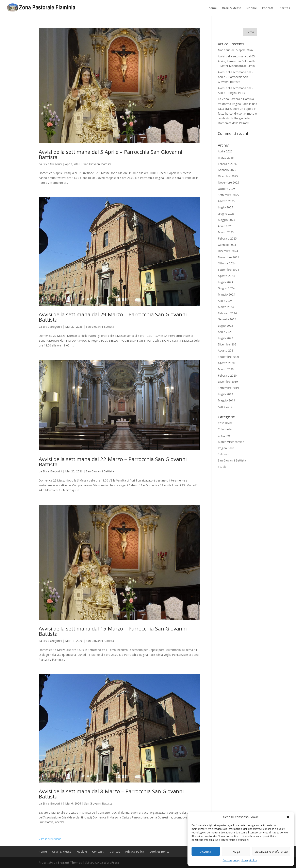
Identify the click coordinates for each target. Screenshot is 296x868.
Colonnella (225, 429)
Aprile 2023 (225, 332)
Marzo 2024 (226, 307)
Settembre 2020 (228, 357)
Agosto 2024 (226, 276)
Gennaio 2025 (227, 245)
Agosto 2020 (226, 363)
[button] (288, 817)
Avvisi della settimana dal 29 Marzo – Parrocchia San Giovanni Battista (113, 317)
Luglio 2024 (225, 282)
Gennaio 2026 (227, 170)
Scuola (222, 467)
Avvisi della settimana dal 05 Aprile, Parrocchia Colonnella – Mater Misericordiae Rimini (237, 61)
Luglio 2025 (225, 207)
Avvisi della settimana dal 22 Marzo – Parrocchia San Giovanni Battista (113, 462)
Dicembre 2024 (228, 251)
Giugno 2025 (226, 214)
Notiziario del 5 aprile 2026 (235, 50)
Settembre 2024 (228, 270)
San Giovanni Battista (97, 164)
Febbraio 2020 (227, 375)
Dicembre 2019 (228, 382)
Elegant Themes (70, 862)
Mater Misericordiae (231, 442)
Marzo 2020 (226, 369)
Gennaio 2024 (227, 319)
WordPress (112, 862)
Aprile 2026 (225, 151)
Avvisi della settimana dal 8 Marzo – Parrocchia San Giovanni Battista (111, 794)
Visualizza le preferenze (271, 851)
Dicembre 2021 (228, 344)
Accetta (206, 851)
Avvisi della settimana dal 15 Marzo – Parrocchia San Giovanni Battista (113, 631)
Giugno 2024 (226, 288)
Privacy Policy (249, 860)
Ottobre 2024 (227, 263)
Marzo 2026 (226, 158)
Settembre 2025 (228, 195)
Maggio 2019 (226, 400)
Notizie (252, 8)
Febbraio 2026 (227, 164)
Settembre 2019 (228, 388)
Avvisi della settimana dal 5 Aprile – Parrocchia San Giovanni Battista (110, 154)
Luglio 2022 (225, 338)
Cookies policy (231, 860)
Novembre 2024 (228, 257)
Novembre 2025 (228, 182)
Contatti (268, 8)
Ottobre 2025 (227, 189)
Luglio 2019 (225, 394)
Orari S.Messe (232, 8)
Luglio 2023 (225, 326)
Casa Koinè (225, 423)
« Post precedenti (50, 839)
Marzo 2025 (226, 232)
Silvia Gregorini (52, 164)
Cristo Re (224, 436)
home (213, 8)
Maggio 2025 (226, 220)
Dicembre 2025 (228, 176)
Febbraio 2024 (227, 313)
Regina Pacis (226, 448)
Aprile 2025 (225, 226)
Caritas (285, 8)
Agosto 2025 (226, 201)
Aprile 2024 (225, 301)
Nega (236, 851)
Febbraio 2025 (227, 238)
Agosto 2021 (226, 350)
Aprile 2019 (225, 407)
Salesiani (224, 454)
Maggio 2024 (226, 294)
